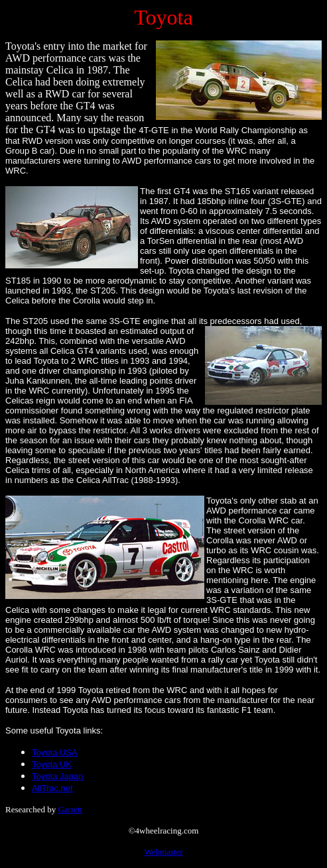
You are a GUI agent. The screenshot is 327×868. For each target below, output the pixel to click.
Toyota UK (52, 764)
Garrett (70, 809)
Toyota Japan (57, 776)
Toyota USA (55, 752)
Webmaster (163, 852)
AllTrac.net (52, 788)
